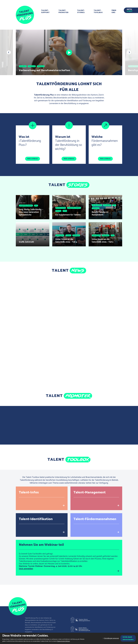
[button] (9, 52)
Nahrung (58, 211)
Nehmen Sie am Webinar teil (41, 545)
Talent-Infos (29, 492)
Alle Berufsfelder (97, 205)
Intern (65, 211)
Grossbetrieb (32, 66)
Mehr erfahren (33, 159)
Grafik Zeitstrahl (26, 242)
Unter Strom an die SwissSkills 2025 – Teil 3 (102, 241)
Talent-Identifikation (36, 519)
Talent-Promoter (63, 11)
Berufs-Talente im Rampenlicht (100, 213)
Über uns (114, 11)
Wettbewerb (41, 66)
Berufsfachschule (61, 208)
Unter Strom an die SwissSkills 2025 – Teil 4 (66, 241)
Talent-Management (90, 492)
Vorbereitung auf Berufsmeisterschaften (44, 70)
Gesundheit (23, 66)
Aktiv (130, 10)
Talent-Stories (81, 11)
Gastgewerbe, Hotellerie (26, 206)
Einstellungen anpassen (112, 638)
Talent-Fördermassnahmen (95, 519)
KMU (36, 206)
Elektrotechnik (60, 235)
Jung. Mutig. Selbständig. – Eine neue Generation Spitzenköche (31, 212)
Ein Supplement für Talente (68, 215)
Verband (68, 235)
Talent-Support (45, 11)
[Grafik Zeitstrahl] (33, 234)
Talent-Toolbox (98, 11)
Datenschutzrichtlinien (63, 641)
